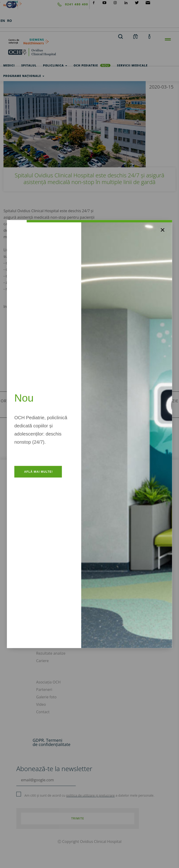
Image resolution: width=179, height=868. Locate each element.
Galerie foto (46, 697)
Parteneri (44, 690)
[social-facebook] (94, 2)
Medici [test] (9, 65)
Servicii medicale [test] (132, 65)
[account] (150, 36)
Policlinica (55, 65)
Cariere (42, 661)
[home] (89, 52)
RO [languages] (9, 21)
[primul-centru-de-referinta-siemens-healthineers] (89, 41)
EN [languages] (3, 21)
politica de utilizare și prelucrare (90, 795)
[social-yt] (104, 2)
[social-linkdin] (126, 2)
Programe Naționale (24, 76)
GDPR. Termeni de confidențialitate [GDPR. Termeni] (52, 742)
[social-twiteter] (137, 2)
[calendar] (136, 36)
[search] (120, 36)
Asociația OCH (48, 682)
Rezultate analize (51, 653)
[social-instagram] (115, 2)
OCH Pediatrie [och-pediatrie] (92, 65)
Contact (43, 712)
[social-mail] (148, 2)
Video (41, 704)
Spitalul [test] (29, 65)
